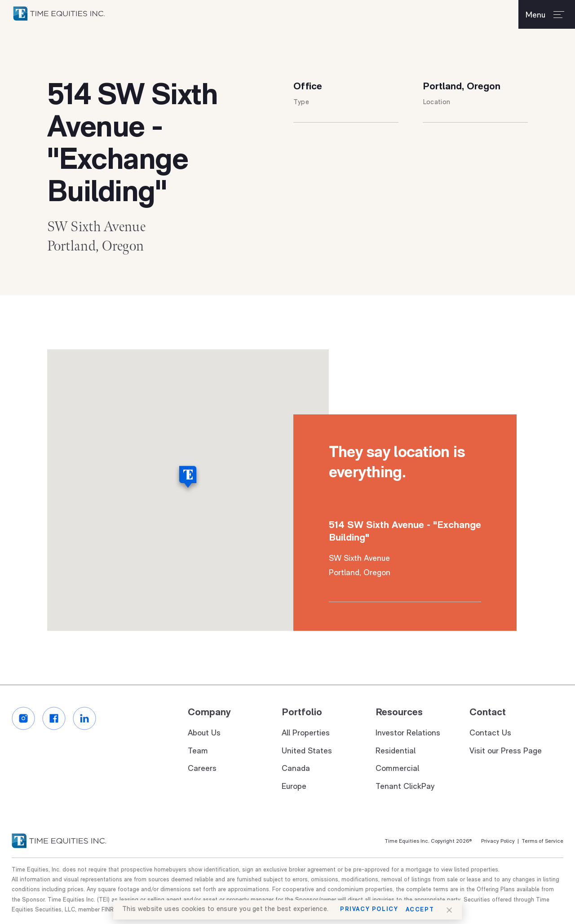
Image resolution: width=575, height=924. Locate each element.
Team (198, 751)
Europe (294, 787)
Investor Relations (408, 734)
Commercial (397, 769)
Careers (202, 769)
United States (307, 751)
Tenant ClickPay (405, 787)
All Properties (306, 734)
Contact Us (490, 734)
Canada (296, 769)
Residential (396, 751)
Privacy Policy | (500, 842)
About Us (204, 734)
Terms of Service (541, 842)
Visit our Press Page (506, 751)
